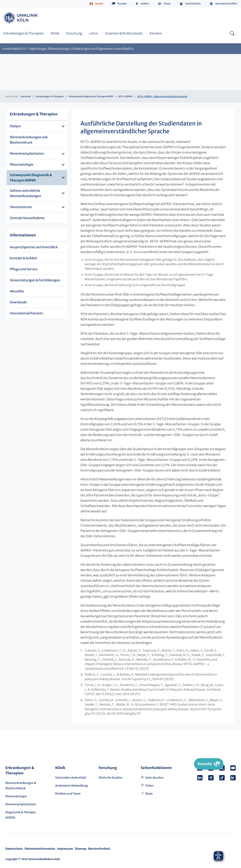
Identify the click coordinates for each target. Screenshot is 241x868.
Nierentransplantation (27, 153)
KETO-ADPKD (125, 96)
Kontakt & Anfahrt (24, 258)
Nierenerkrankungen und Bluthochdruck (29, 140)
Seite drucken (154, 778)
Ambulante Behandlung (72, 786)
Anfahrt (145, 4)
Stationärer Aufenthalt (71, 778)
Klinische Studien (111, 778)
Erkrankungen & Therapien (24, 33)
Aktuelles (17, 291)
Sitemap (81, 849)
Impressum (65, 849)
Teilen (149, 786)
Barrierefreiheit (99, 849)
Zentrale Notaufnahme (27, 218)
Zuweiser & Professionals (124, 33)
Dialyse (15, 126)
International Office (226, 4)
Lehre (94, 33)
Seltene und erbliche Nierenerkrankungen (25, 193)
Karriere (156, 33)
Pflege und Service (24, 269)
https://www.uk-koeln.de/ (21, 18)
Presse (167, 4)
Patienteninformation (40, 849)
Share (149, 794)
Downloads (18, 302)
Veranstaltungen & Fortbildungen (35, 280)
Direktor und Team (68, 794)
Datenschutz (14, 849)
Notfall (99, 4)
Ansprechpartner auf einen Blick (34, 247)
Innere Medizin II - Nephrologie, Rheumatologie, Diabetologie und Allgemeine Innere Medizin (68, 49)
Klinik (55, 33)
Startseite (26, 96)
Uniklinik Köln (193, 4)
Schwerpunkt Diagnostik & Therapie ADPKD (91, 96)
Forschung (74, 33)
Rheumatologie (22, 164)
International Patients (27, 313)
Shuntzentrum (21, 207)
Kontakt (122, 4)
